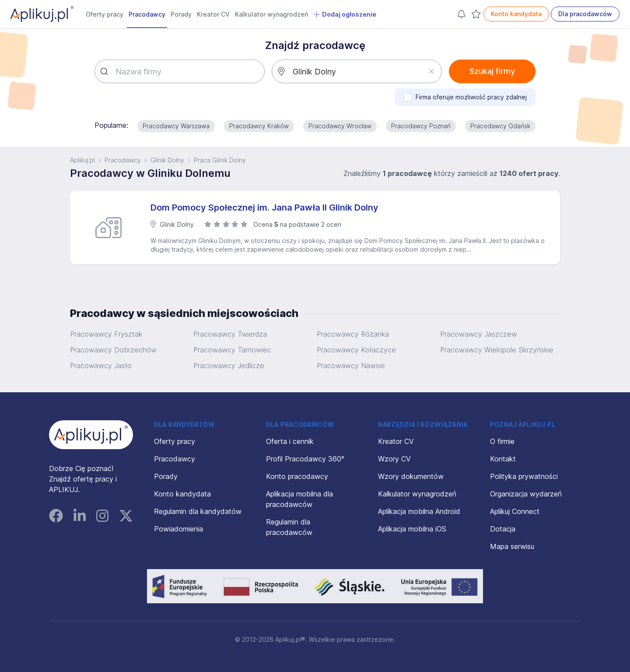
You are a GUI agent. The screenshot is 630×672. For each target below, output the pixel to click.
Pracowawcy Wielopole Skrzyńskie (497, 350)
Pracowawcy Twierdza (230, 334)
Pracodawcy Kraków (259, 126)
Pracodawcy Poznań (421, 126)
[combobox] (180, 71)
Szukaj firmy (492, 71)
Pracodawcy (147, 14)
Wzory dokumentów (411, 476)
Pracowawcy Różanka (353, 334)
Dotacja (503, 529)
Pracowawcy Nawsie (351, 366)
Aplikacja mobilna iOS (412, 529)
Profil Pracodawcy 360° (305, 459)
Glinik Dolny (167, 160)
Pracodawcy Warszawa (176, 126)
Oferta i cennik (290, 441)
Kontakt (503, 459)
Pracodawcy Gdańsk (500, 126)
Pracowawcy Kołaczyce (356, 350)
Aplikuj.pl (82, 160)
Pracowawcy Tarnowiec (232, 350)
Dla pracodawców (585, 14)
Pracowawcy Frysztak (106, 334)
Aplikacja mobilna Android (419, 511)
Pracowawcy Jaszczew (479, 334)
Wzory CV (394, 459)
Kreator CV (213, 14)
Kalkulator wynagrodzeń (271, 14)
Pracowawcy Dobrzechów (113, 350)
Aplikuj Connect (515, 511)
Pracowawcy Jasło (101, 366)
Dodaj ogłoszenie (345, 14)
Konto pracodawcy (297, 476)
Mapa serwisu (512, 546)
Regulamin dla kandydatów (198, 511)
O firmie (502, 441)
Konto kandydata (516, 14)
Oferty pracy (105, 14)
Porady (181, 14)
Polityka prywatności (524, 476)
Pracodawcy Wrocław (340, 126)
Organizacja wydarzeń (526, 494)
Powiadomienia (178, 529)
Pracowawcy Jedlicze (229, 366)
